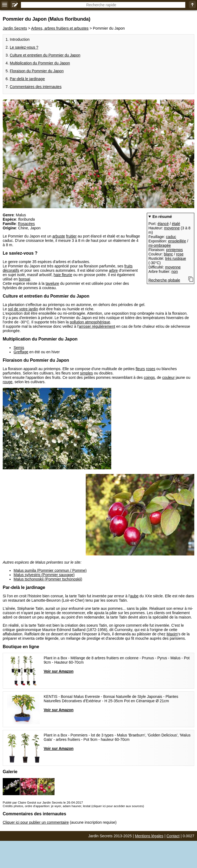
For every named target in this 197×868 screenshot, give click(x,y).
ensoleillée (177, 241)
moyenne (172, 228)
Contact (173, 836)
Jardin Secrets (15, 28)
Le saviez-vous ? (24, 47)
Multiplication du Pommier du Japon (40, 63)
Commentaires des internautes (36, 87)
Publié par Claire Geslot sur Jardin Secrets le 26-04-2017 (43, 802)
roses (151, 369)
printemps (174, 250)
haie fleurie (63, 275)
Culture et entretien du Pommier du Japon (45, 55)
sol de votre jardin (23, 309)
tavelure (52, 283)
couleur (169, 377)
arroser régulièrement (97, 326)
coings (149, 377)
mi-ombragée (160, 245)
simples (86, 373)
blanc (168, 254)
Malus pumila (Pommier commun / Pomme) (50, 570)
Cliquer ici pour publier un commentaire (36, 822)
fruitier (71, 236)
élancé (163, 224)
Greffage (21, 352)
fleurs (140, 369)
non (175, 271)
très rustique (175, 258)
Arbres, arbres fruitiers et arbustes (60, 28)
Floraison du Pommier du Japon (37, 71)
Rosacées (26, 224)
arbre (113, 270)
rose (180, 254)
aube (134, 596)
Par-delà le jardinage (27, 79)
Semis (19, 348)
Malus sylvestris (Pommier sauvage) (44, 575)
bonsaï (24, 279)
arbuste (59, 236)
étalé (176, 224)
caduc (171, 237)
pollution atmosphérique (90, 322)
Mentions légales (149, 836)
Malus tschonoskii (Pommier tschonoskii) (48, 579)
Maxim (172, 634)
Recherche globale (164, 280)
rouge (8, 382)
